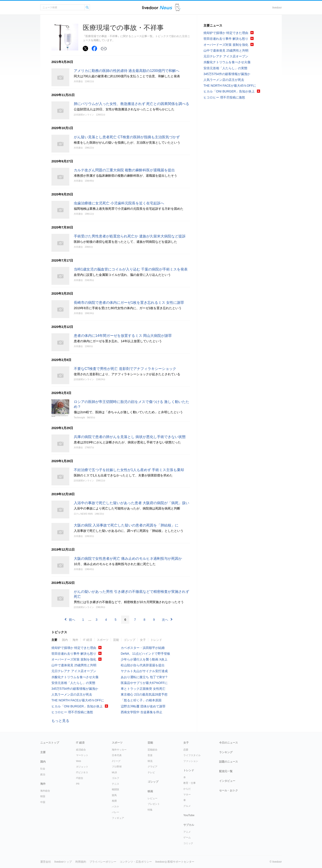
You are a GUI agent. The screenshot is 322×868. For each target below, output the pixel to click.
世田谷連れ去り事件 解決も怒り (74, 654)
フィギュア (118, 818)
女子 (143, 640)
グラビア (153, 767)
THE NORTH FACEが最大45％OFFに (78, 700)
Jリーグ (116, 761)
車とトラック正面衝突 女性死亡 (143, 689)
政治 (43, 774)
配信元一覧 (226, 771)
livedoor (277, 8)
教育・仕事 (190, 783)
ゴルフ (115, 778)
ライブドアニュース (157, 7)
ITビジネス (82, 772)
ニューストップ (50, 743)
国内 (65, 640)
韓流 (150, 761)
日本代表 (117, 755)
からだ (187, 789)
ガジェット (82, 767)
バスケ (115, 807)
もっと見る (60, 721)
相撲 (114, 801)
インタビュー (227, 781)
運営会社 (46, 862)
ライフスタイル (192, 755)
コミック (188, 843)
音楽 (150, 755)
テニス (115, 784)
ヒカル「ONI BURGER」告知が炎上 (77, 706)
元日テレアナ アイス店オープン (74, 671)
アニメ (187, 832)
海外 (75, 640)
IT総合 (80, 778)
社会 (43, 769)
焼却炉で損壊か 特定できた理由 (74, 648)
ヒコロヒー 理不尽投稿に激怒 (72, 712)
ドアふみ (178, 7)
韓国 (43, 796)
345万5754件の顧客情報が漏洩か (75, 689)
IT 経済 (88, 640)
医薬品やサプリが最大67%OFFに (144, 683)
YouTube (189, 815)
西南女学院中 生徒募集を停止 (142, 712)
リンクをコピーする (104, 49)
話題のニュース (229, 762)
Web (78, 761)
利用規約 (81, 862)
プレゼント (154, 804)
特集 (150, 810)
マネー (187, 795)
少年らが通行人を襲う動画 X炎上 (144, 659)
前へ (72, 620)
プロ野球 (117, 767)
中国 (43, 802)
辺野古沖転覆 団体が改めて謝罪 (143, 706)
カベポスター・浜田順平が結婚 (143, 648)
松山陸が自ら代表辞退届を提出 (143, 665)
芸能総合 (153, 750)
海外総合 (45, 791)
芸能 (116, 640)
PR (78, 784)
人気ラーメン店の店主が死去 (72, 694)
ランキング (226, 752)
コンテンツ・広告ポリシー (136, 862)
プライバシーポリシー (103, 862)
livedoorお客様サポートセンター (175, 862)
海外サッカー (119, 750)
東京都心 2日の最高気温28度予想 (144, 694)
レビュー (153, 798)
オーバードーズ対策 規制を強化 (74, 659)
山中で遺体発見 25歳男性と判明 (74, 665)
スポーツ (103, 640)
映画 (150, 791)
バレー (115, 812)
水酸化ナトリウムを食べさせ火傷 (75, 677)
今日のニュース (229, 743)
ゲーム (187, 837)
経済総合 (81, 750)
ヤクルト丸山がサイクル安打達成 (144, 671)
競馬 (114, 795)
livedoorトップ (63, 862)
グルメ (187, 806)
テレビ (151, 772)
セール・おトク (229, 790)
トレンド (156, 640)
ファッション (191, 761)
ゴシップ (129, 640)
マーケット (82, 755)
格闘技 (115, 789)
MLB (114, 772)
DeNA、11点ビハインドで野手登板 (145, 654)
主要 (54, 640)
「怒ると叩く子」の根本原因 (141, 700)
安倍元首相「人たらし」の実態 (73, 683)
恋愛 (186, 750)
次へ (165, 620)
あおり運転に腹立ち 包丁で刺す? (144, 677)
